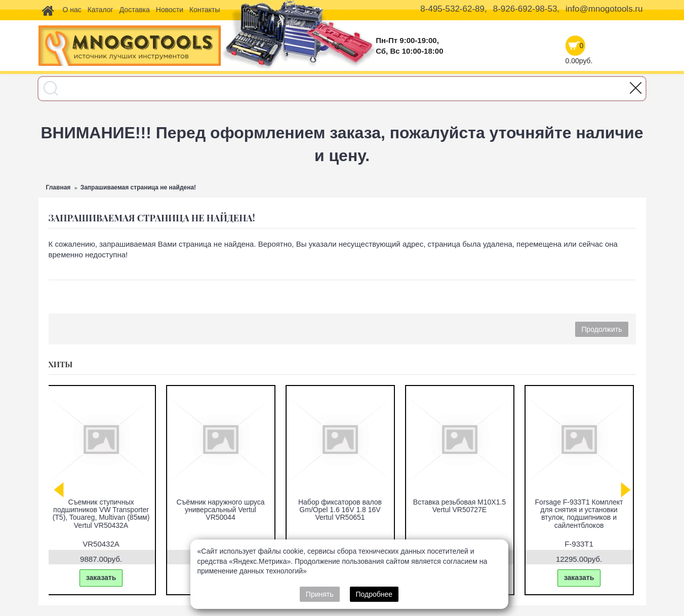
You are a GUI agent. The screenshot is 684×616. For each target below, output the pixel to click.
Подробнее (374, 594)
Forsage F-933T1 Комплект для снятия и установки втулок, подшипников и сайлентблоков (581, 514)
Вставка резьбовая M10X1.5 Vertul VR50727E (461, 506)
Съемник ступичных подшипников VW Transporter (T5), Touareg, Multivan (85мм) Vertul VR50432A (103, 514)
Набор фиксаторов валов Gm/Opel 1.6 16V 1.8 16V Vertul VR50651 (342, 510)
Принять (320, 594)
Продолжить (601, 329)
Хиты (61, 364)
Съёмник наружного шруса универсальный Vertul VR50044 (223, 510)
